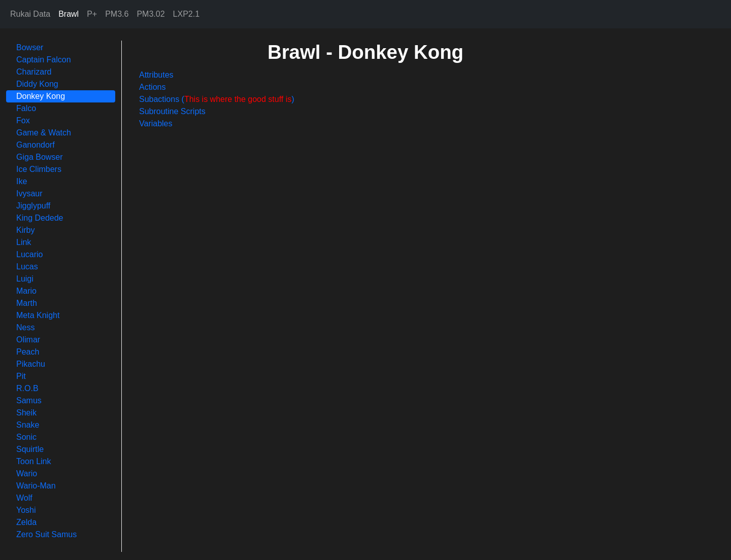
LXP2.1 (186, 14)
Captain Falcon (44, 60)
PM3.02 (151, 14)
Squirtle (30, 449)
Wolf (24, 498)
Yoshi (26, 510)
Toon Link (34, 461)
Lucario (29, 254)
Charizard (34, 72)
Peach (28, 352)
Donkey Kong (41, 96)
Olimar (28, 340)
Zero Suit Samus (46, 534)
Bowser (30, 47)
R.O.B (27, 388)
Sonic (26, 437)
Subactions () (217, 99)
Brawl (69, 14)
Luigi (25, 279)
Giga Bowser (40, 157)
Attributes (156, 75)
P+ (92, 14)
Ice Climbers (39, 169)
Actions (152, 87)
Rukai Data (30, 14)
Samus (29, 400)
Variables (156, 124)
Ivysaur (29, 194)
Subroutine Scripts (172, 111)
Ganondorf (36, 145)
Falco (26, 108)
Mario (26, 291)
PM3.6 (117, 14)
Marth (27, 303)
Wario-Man (36, 486)
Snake (28, 425)
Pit (21, 376)
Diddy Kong (37, 84)
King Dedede (40, 218)
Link (24, 242)
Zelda (26, 522)
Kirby (25, 230)
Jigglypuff (33, 206)
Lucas (27, 267)
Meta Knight (38, 315)
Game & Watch (44, 133)
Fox (23, 120)
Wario (27, 474)
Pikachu (31, 364)
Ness (25, 327)
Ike (22, 181)
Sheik (26, 413)
